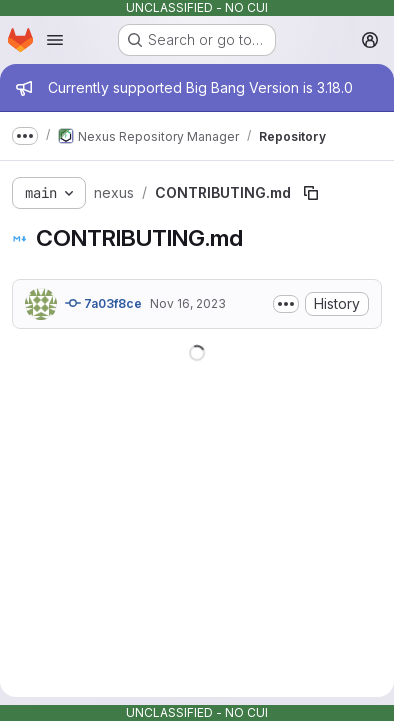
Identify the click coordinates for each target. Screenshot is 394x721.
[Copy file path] (311, 193)
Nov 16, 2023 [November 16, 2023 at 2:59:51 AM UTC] (188, 303)
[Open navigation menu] (55, 40)
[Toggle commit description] (286, 304)
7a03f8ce (103, 303)
